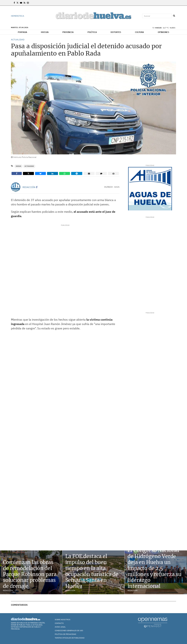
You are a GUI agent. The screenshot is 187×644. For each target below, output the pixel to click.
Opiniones (163, 32)
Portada (22, 32)
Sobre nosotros (63, 620)
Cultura (139, 32)
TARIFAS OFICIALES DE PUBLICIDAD (70, 638)
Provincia (68, 32)
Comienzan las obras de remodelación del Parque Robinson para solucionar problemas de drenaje (30, 574)
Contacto (59, 623)
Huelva (45, 32)
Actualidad (29, 166)
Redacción (29, 187)
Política (92, 32)
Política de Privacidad (65, 634)
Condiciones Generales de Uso (69, 630)
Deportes (116, 32)
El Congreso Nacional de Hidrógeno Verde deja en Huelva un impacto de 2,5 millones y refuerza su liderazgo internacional (154, 568)
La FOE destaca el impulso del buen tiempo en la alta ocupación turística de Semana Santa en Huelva (92, 571)
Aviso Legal (60, 627)
